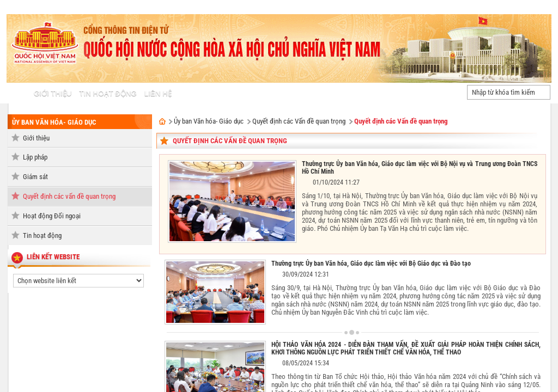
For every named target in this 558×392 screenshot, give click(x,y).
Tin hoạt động (42, 235)
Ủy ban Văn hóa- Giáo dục (54, 122)
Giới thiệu (36, 138)
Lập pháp (35, 157)
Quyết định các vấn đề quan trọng (69, 196)
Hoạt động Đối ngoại (52, 216)
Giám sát (35, 177)
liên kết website (53, 257)
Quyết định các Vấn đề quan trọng (299, 121)
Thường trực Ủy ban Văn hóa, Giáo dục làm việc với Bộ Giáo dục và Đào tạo (371, 264)
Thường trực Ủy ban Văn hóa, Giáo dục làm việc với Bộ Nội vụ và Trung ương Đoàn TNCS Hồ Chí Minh (420, 168)
